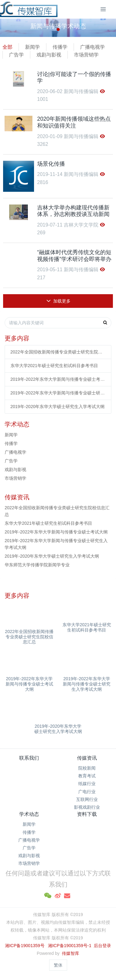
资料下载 (87, 814)
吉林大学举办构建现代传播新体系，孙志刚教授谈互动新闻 (73, 211)
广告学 (16, 55)
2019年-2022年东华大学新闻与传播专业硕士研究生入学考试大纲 (58, 393)
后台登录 (102, 946)
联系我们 (29, 758)
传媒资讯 (87, 758)
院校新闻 (87, 768)
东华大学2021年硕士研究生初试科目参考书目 (54, 366)
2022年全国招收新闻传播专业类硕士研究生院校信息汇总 (58, 352)
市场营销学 (86, 55)
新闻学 (32, 47)
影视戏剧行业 (87, 807)
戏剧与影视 (49, 55)
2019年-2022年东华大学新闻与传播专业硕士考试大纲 (58, 379)
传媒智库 (71, 953)
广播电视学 (92, 47)
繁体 (58, 965)
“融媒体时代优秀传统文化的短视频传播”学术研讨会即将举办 (74, 256)
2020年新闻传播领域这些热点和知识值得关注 (74, 122)
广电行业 (87, 792)
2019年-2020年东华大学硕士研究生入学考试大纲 (58, 407)
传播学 (60, 47)
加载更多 (59, 301)
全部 (7, 47)
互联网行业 (87, 799)
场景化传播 (51, 164)
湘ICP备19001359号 (25, 946)
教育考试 (87, 776)
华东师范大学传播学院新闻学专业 (37, 565)
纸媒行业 (87, 784)
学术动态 (29, 814)
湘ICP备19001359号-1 (70, 946)
